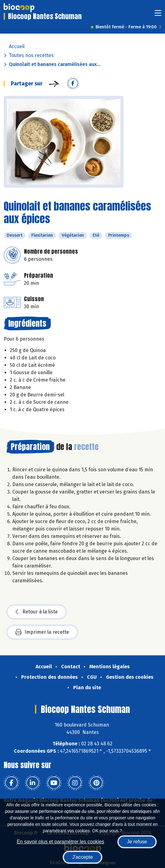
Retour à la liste (37, 612)
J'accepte (82, 857)
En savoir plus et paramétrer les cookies (60, 842)
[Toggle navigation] (158, 15)
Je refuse (137, 842)
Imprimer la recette (42, 632)
